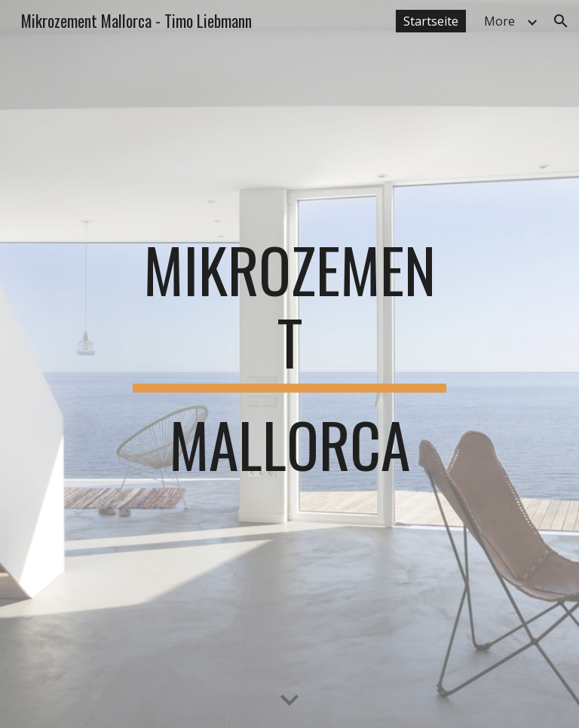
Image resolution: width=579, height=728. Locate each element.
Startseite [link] (431, 21)
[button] (561, 21)
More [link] (499, 21)
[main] (289, 364)
